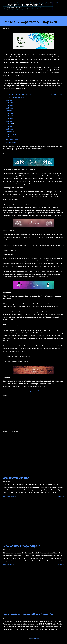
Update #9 (9, 121)
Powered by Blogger (33, 639)
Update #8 (9, 119)
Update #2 (9, 103)
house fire (10, 391)
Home (5, 12)
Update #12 (10, 129)
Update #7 (9, 116)
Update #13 (10, 132)
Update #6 (9, 113)
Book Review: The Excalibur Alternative (28, 614)
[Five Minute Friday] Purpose (22, 546)
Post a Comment (12, 496)
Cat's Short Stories (22, 12)
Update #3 (9, 105)
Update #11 (9, 126)
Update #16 (10, 137)
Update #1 (9, 100)
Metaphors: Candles (16, 478)
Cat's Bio (12, 12)
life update (25, 391)
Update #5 (9, 111)
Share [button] (61, 391)
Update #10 (10, 124)
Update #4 (9, 108)
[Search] (57, 2)
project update (32, 391)
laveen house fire (17, 391)
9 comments (11, 565)
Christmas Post (11, 142)
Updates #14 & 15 (11, 134)
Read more (61, 496)
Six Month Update (12, 140)
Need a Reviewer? (34, 12)
